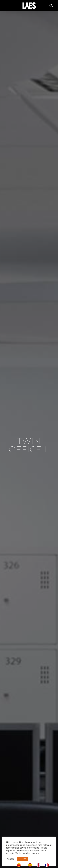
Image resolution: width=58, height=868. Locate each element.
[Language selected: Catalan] (34, 865)
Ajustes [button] (11, 859)
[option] (31, 865)
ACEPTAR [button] (23, 859)
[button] (51, 6)
